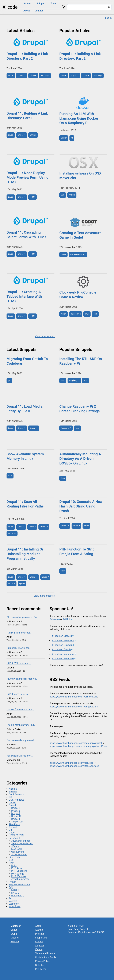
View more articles (45, 336)
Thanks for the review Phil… (21, 725)
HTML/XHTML (17, 835)
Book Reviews (16, 794)
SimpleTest (17, 822)
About (27, 11)
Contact (39, 11)
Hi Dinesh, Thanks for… (18, 648)
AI (72, 138)
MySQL (15, 893)
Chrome (33, 75)
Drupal (11, 75)
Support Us (41, 938)
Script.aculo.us (19, 855)
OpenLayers (18, 852)
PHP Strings (18, 874)
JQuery (15, 846)
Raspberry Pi (76, 314)
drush (87, 526)
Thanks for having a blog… (20, 710)
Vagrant (13, 901)
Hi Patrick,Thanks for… (18, 694)
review (64, 314)
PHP (63, 571)
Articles (28, 3)
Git (10, 830)
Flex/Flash (14, 824)
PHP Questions (19, 871)
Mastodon (16, 926)
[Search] (109, 7)
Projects (40, 934)
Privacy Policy (43, 961)
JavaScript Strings (21, 841)
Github (14, 930)
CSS (11, 797)
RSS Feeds (41, 969)
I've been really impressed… (21, 740)
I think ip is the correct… (19, 633)
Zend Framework (20, 879)
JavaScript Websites (22, 843)
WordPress (15, 906)
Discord (15, 938)
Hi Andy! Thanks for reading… (22, 679)
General (13, 827)
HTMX (33, 197)
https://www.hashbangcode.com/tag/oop (71, 763)
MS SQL (16, 890)
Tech (95, 314)
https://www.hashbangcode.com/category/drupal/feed (79, 746)
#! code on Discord (62, 636)
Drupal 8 (21, 527)
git (9, 380)
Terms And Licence (45, 953)
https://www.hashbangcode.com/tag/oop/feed (74, 766)
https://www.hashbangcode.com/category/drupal (76, 743)
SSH (63, 195)
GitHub (67, 619)
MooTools (17, 849)
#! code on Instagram (63, 654)
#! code (10, 7)
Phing (14, 866)
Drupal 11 (22, 75)
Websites (14, 904)
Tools (53, 3)
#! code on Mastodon (63, 641)
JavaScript (45, 75)
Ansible (72, 195)
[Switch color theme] (64, 7)
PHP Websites (19, 876)
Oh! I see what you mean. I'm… (22, 617)
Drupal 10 (22, 428)
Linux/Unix (15, 857)
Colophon (40, 965)
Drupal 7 (16, 808)
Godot (63, 254)
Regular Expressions (20, 885)
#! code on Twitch (61, 649)
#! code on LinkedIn (62, 645)
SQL (11, 887)
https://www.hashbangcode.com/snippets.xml (74, 707)
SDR (85, 380)
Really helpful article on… (20, 756)
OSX (11, 860)
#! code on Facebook (63, 659)
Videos (39, 949)
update (22, 584)
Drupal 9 (32, 527)
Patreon (54, 619)
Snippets (41, 3)
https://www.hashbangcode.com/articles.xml (73, 697)
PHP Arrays (17, 868)
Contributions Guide (46, 957)
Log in (108, 18)
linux (87, 314)
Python (13, 882)
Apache (13, 792)
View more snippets (44, 596)
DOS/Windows (17, 800)
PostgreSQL (18, 896)
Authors (39, 930)
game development (78, 254)
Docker (64, 138)
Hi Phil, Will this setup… (19, 663)
